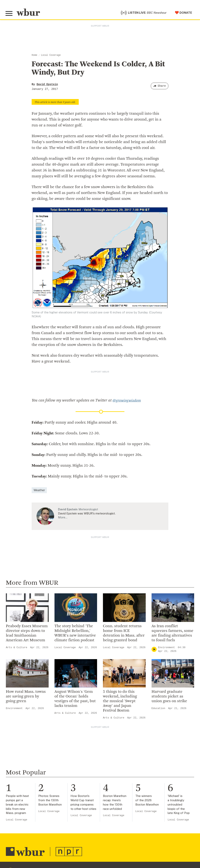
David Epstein (47, 85)
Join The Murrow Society (127, 798)
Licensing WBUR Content (77, 824)
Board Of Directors (72, 786)
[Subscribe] (91, 864)
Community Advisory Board (78, 792)
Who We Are (66, 767)
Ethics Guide (67, 817)
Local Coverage (51, 56)
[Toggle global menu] (9, 14)
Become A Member (123, 786)
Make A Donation (121, 767)
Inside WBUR (67, 773)
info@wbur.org (19, 775)
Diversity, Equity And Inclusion (80, 779)
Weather (39, 463)
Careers (63, 805)
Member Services (121, 779)
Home (34, 56)
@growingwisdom (127, 373)
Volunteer (115, 773)
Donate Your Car (121, 792)
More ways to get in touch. (30, 797)
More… (63, 490)
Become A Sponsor (123, 805)
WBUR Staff (66, 811)
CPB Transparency (71, 798)
